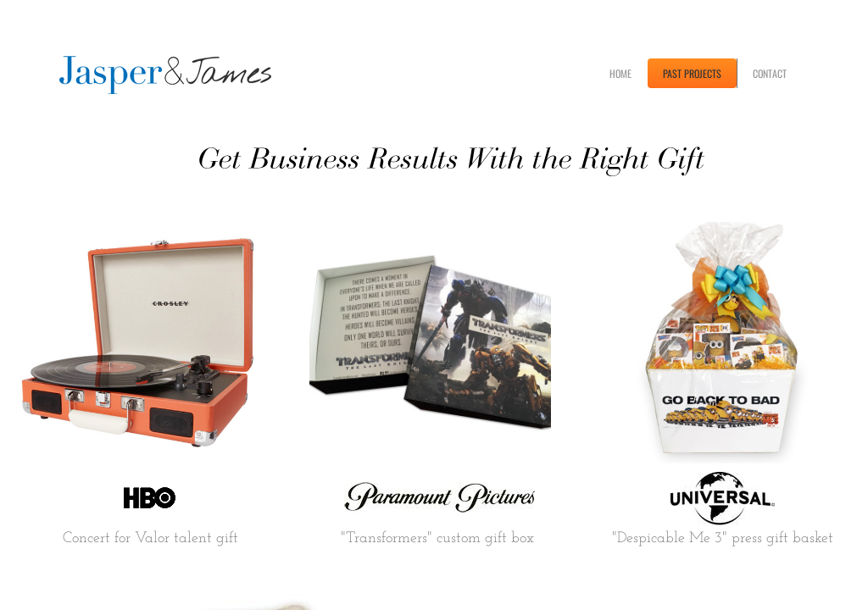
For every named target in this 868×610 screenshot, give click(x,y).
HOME (620, 73)
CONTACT (770, 73)
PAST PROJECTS (692, 73)
